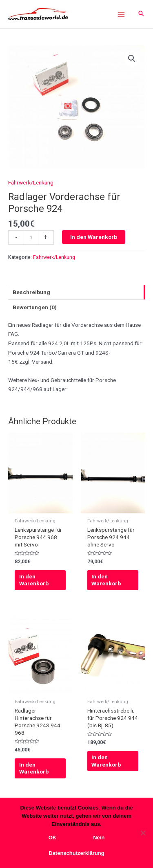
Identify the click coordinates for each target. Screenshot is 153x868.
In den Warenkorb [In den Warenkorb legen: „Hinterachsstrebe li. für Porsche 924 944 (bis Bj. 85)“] (106, 761)
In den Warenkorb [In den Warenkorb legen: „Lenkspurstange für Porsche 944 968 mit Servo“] (34, 580)
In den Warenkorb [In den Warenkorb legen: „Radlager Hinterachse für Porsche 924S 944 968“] (34, 768)
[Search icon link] (141, 14)
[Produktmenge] (31, 237)
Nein (99, 838)
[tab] (76, 292)
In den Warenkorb (94, 237)
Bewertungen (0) (35, 307)
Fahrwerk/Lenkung (31, 182)
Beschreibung (31, 292)
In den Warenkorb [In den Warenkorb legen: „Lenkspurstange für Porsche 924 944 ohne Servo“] (106, 580)
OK (53, 838)
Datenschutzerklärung (76, 853)
